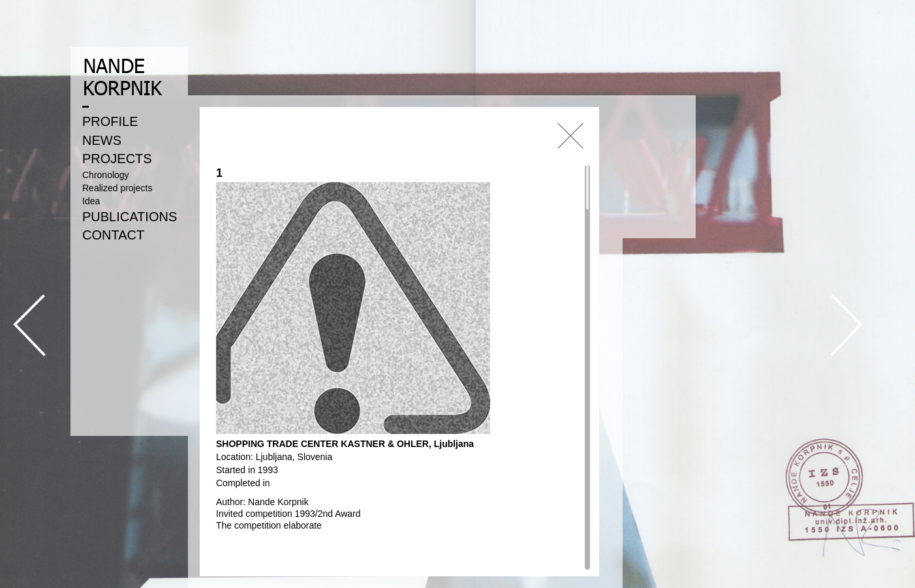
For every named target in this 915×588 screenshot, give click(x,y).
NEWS (102, 140)
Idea (91, 201)
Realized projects (117, 188)
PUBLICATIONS (130, 217)
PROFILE (110, 121)
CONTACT (113, 235)
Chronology (106, 175)
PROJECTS (117, 159)
